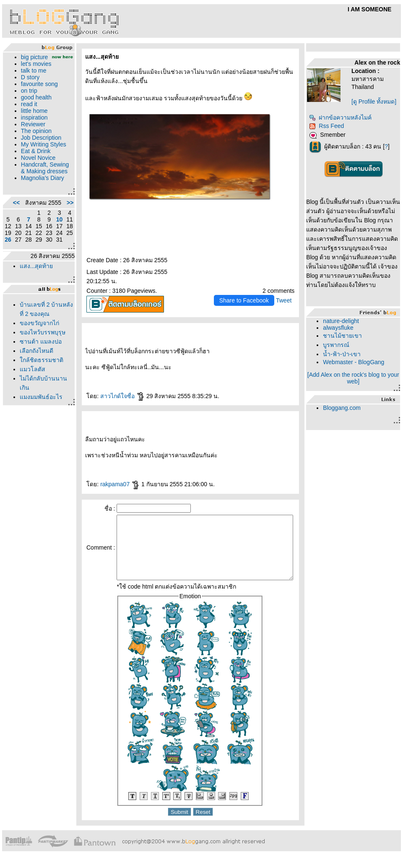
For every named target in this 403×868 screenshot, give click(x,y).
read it (27, 111)
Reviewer (31, 131)
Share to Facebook (248, 300)
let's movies (34, 70)
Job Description (39, 144)
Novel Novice (36, 171)
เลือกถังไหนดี (34, 394)
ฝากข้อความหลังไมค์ (344, 117)
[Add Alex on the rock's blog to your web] (356, 378)
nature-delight (345, 321)
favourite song (37, 91)
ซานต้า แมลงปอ (39, 384)
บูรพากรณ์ (340, 345)
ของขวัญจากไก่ (37, 357)
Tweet (287, 300)
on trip (27, 97)
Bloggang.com (346, 408)
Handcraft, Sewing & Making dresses (39, 185)
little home (32, 117)
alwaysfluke (342, 328)
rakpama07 (108, 484)
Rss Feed (330, 126)
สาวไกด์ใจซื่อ (110, 396)
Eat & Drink (34, 164)
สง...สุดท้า (34, 300)
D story (28, 84)
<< (14, 233)
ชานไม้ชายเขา (346, 336)
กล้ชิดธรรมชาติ (39, 403)
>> (58, 233)
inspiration (32, 124)
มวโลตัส (30, 412)
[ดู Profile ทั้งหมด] (377, 102)
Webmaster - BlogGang (357, 362)
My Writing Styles (33, 154)
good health (34, 104)
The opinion (34, 138)
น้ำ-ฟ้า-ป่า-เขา (346, 354)
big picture (32, 57)
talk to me (32, 77)
